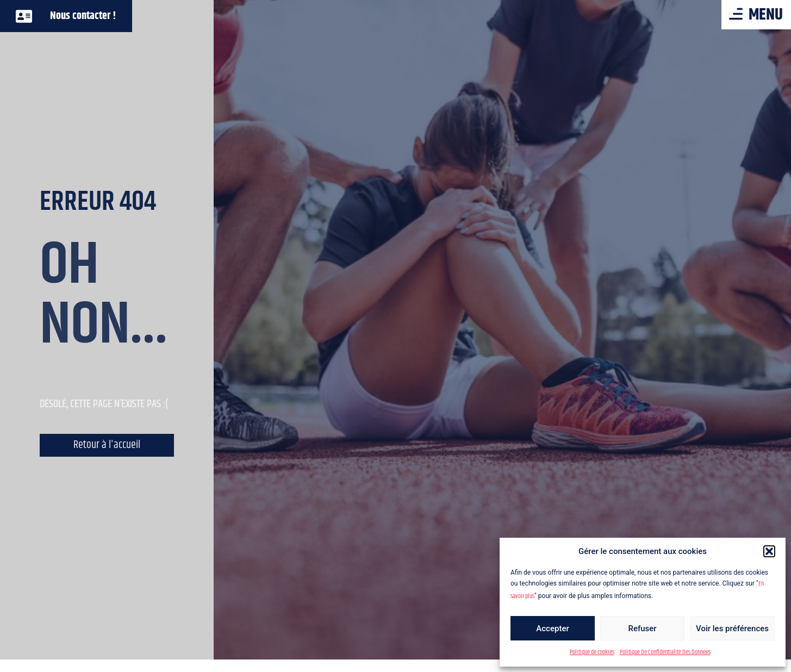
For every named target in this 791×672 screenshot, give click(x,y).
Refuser (642, 629)
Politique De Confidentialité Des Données (665, 652)
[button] (769, 551)
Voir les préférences (732, 629)
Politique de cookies (592, 652)
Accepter (552, 629)
